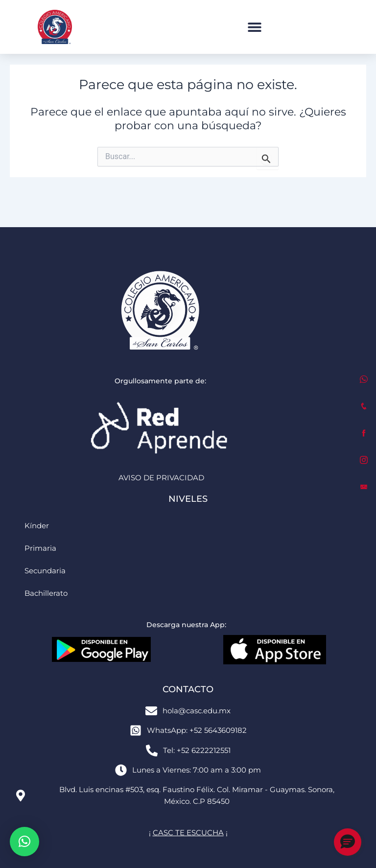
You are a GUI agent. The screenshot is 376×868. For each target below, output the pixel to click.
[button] (254, 27)
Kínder (37, 526)
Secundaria (45, 571)
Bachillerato (46, 593)
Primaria (40, 548)
